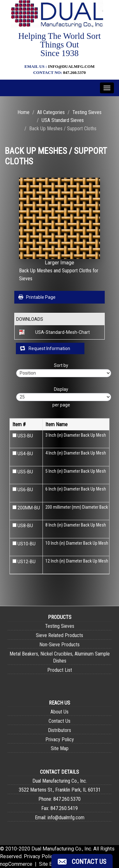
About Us (60, 712)
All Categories (51, 112)
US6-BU (25, 490)
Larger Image (60, 263)
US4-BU (25, 454)
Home (23, 112)
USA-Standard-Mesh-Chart (63, 332)
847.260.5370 (75, 72)
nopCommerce (16, 864)
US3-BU (25, 436)
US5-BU (25, 472)
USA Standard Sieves (63, 120)
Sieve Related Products (60, 635)
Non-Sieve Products (60, 645)
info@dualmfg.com (71, 66)
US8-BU (25, 526)
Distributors (60, 730)
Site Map (60, 748)
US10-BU (26, 544)
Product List (60, 670)
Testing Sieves (87, 112)
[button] (82, 861)
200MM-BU (29, 508)
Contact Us (60, 721)
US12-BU (26, 562)
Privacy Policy (60, 739)
